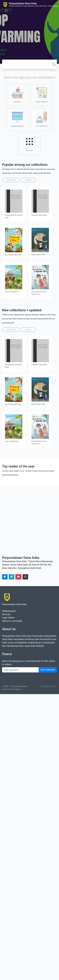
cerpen (28, 180)
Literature (17, 95)
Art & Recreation (42, 119)
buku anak (11, 180)
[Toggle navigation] (6, 11)
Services (6, 614)
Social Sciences (42, 95)
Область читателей (12, 621)
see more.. (29, 144)
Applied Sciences (17, 119)
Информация (9, 611)
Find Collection (48, 670)
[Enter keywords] (20, 670)
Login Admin (8, 618)
